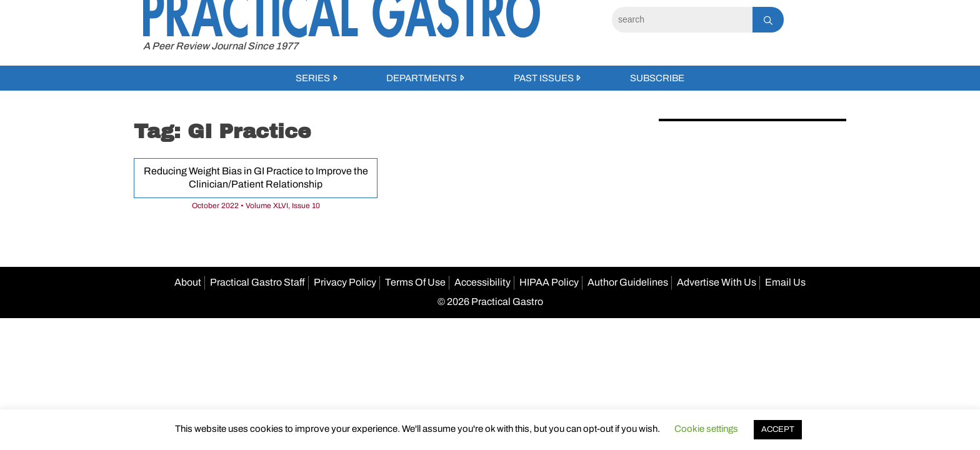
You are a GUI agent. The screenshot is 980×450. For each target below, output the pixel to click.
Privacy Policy (345, 282)
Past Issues (544, 78)
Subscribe (657, 78)
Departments (422, 78)
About (188, 282)
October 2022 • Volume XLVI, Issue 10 (256, 206)
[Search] (682, 20)
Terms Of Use (415, 282)
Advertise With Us (717, 282)
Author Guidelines (628, 282)
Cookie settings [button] (706, 429)
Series (313, 78)
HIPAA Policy (549, 282)
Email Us (785, 282)
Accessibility (482, 282)
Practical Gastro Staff (257, 282)
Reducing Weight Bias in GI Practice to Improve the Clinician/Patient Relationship (256, 177)
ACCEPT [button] (778, 429)
